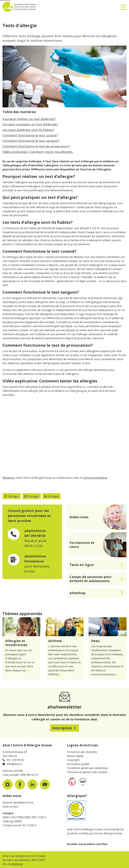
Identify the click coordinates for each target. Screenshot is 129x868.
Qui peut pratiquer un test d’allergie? (30, 124)
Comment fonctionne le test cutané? (30, 135)
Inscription (62, 728)
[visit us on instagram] (8, 784)
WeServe (17, 864)
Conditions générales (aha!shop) (87, 768)
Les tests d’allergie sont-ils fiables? (28, 130)
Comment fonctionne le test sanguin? (31, 141)
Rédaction (9, 478)
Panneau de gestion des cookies (87, 772)
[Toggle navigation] (123, 6)
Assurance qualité (78, 764)
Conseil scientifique (95, 478)
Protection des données (82, 752)
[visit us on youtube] (45, 784)
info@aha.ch (14, 764)
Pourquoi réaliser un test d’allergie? (29, 119)
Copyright (73, 760)
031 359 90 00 (15, 760)
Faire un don (10, 807)
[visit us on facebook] (20, 784)
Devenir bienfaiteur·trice (18, 803)
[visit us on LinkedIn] (32, 784)
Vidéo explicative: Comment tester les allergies (38, 152)
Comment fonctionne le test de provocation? (36, 146)
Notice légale (75, 756)
